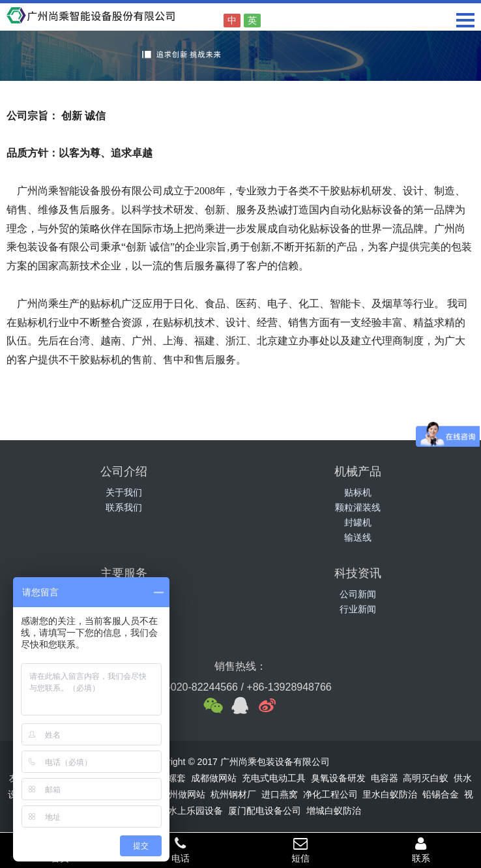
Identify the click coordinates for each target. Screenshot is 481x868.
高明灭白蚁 (426, 778)
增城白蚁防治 (334, 811)
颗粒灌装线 (358, 507)
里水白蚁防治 (390, 794)
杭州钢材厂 (233, 794)
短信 (301, 850)
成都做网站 (214, 778)
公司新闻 (358, 594)
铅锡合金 (441, 794)
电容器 (385, 778)
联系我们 (124, 507)
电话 (181, 850)
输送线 (358, 537)
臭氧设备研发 (338, 778)
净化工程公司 (330, 794)
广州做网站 (182, 794)
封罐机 (358, 522)
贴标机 (358, 492)
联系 (421, 850)
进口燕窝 (280, 794)
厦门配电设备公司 (265, 811)
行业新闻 (358, 609)
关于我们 (124, 492)
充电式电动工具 (274, 778)
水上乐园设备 (196, 811)
